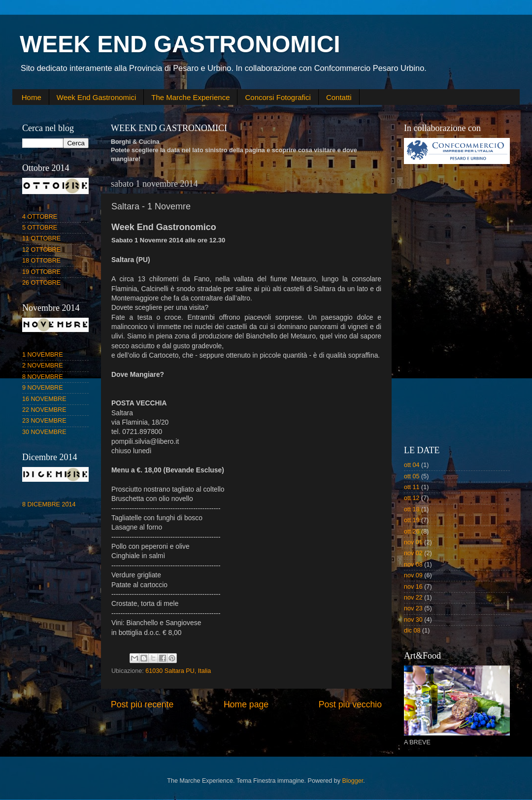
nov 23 (413, 608)
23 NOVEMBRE (44, 421)
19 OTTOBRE (41, 272)
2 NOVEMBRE (43, 366)
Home (32, 97)
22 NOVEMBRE (44, 410)
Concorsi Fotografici (278, 97)
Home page (246, 704)
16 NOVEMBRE (44, 399)
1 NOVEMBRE (43, 355)
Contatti (339, 97)
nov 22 (413, 598)
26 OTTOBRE (41, 283)
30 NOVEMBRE (44, 432)
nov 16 (413, 587)
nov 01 (413, 542)
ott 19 (412, 520)
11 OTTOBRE (41, 238)
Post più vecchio (350, 704)
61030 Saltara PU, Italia (178, 671)
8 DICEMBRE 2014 (49, 504)
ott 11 (412, 487)
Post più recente (142, 704)
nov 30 (413, 620)
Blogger (353, 781)
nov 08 (413, 565)
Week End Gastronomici (96, 97)
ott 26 (412, 532)
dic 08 (412, 631)
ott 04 (412, 465)
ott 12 (412, 498)
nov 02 (413, 553)
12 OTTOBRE (41, 250)
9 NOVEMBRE (43, 388)
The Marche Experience (190, 97)
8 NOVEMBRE (43, 377)
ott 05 (412, 476)
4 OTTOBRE (40, 217)
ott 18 (412, 509)
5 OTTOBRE (40, 228)
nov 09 (413, 575)
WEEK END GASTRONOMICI (180, 44)
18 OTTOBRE (41, 261)
